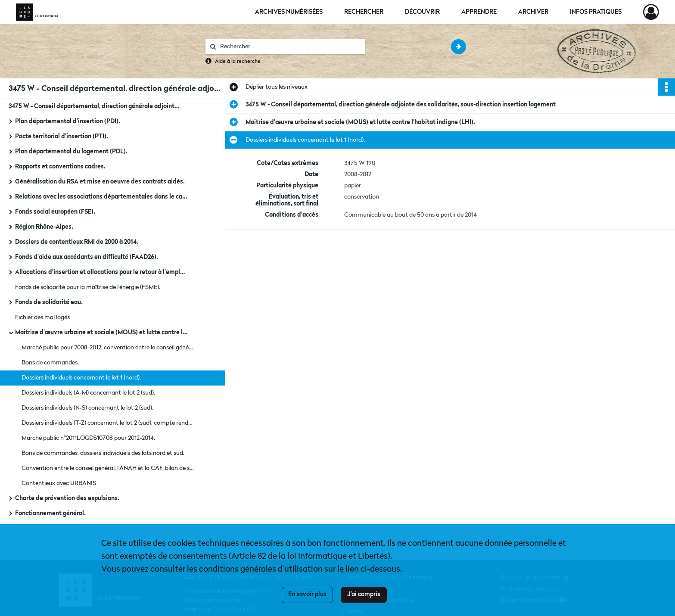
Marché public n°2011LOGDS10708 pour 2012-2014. (88, 438)
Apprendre (479, 12)
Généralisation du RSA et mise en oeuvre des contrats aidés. (100, 182)
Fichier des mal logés (42, 317)
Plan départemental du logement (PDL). (71, 152)
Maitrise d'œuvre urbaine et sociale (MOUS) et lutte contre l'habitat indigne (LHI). (101, 333)
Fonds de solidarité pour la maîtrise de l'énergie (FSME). (88, 287)
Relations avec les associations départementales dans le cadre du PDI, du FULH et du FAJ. (101, 197)
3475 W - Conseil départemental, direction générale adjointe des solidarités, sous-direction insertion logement (95, 106)
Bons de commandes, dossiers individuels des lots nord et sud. (103, 453)
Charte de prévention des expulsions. (67, 498)
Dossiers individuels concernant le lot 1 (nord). (81, 378)
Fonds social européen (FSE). (55, 212)
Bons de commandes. (50, 363)
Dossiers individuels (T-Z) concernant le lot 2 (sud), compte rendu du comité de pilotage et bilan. (108, 423)
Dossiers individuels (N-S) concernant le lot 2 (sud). (87, 408)
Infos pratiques (596, 12)
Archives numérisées (289, 12)
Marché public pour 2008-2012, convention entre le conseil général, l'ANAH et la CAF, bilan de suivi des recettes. (108, 348)
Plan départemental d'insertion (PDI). (68, 121)
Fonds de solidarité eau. (49, 302)
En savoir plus (307, 594)
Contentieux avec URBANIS (59, 483)
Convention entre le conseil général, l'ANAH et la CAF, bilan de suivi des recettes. (108, 468)
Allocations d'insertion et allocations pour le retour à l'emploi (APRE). (101, 272)
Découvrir (422, 12)
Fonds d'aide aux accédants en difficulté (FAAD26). (87, 257)
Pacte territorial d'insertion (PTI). (62, 137)
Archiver (533, 12)
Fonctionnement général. (50, 513)
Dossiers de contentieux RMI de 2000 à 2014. (77, 242)
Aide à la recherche (238, 62)
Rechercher (364, 12)
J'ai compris (364, 594)
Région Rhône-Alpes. (44, 227)
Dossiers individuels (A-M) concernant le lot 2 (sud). (88, 393)
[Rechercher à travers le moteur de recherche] (289, 47)
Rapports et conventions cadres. (60, 167)
